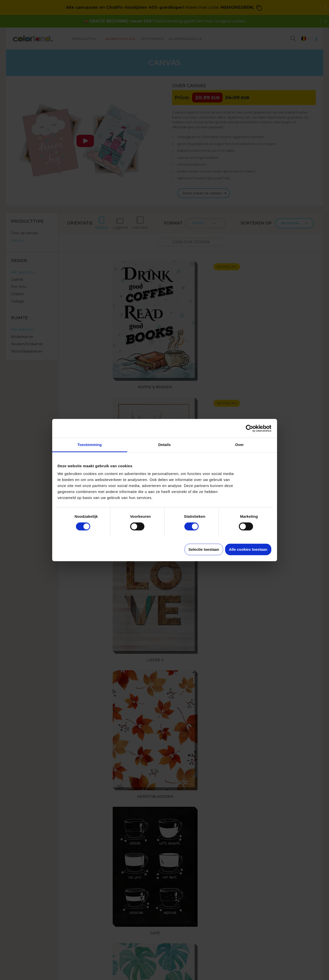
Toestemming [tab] (90, 445)
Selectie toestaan (204, 549)
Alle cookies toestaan (248, 549)
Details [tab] (165, 445)
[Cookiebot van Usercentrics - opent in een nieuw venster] (249, 428)
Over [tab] (239, 445)
